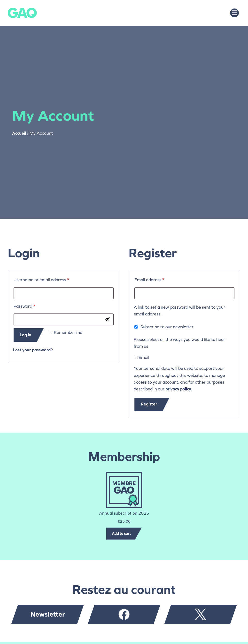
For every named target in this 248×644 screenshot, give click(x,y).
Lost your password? (33, 350)
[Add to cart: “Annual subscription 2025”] (124, 534)
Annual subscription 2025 (124, 513)
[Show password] (108, 319)
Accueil (19, 133)
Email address (158, 279)
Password (33, 305)
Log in (25, 335)
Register (149, 404)
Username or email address (50, 279)
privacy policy (178, 389)
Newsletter (48, 614)
